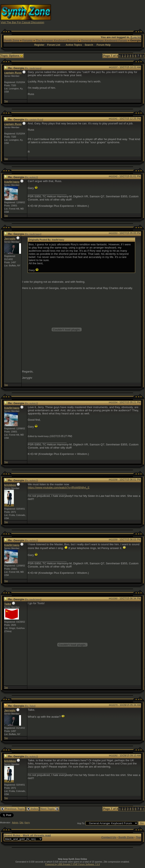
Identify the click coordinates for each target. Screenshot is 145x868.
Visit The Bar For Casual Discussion (22, 22)
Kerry (27, 822)
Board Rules (12, 835)
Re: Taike (30, 706)
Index (33, 809)
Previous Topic (13, 809)
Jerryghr (10, 239)
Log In (136, 37)
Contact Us (109, 837)
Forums (27, 40)
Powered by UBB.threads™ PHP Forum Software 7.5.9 (72, 864)
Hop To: (81, 823)
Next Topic (50, 809)
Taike (8, 604)
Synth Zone (12, 40)
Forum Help (104, 45)
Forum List (54, 45)
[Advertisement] (109, 14)
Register (39, 45)
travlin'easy (12, 182)
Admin (15, 822)
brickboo (10, 485)
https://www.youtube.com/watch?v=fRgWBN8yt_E (59, 487)
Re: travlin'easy (33, 68)
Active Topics (74, 45)
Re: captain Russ (34, 120)
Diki (21, 822)
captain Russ (13, 73)
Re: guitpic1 (31, 177)
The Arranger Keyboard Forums (57, 40)
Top (6, 101)
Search (89, 45)
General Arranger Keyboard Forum (104, 40)
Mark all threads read (37, 835)
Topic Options (12, 56)
